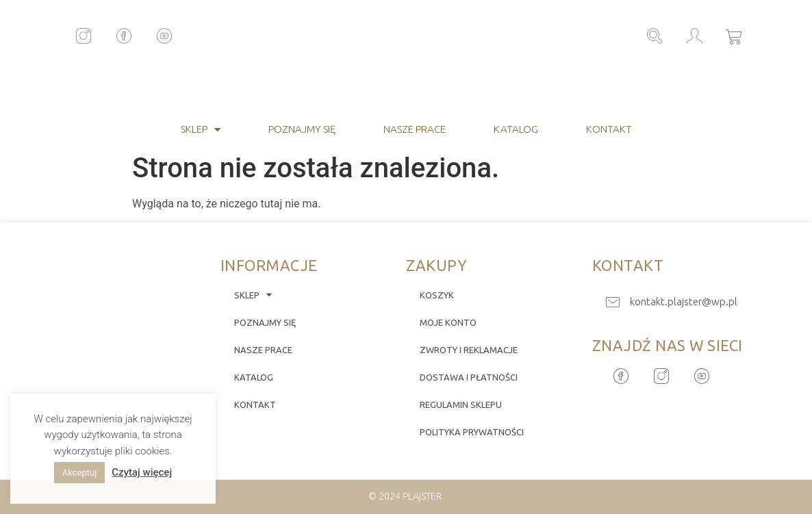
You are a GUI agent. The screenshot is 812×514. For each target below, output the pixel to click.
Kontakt (609, 129)
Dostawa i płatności (469, 377)
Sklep (201, 130)
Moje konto (448, 322)
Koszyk (437, 295)
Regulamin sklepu (461, 404)
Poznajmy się (302, 129)
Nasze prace (415, 129)
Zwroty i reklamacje (469, 350)
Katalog (516, 129)
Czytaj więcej (142, 472)
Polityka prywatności (472, 432)
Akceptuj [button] (79, 473)
